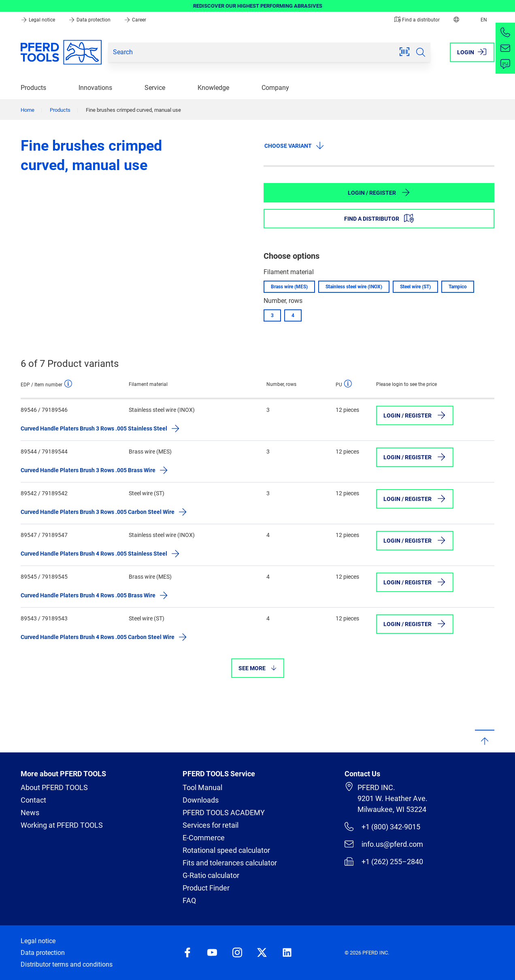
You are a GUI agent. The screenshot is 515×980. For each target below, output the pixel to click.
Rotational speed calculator (226, 850)
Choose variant (295, 145)
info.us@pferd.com (384, 844)
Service (155, 88)
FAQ (189, 900)
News (30, 813)
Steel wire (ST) (415, 287)
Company (275, 88)
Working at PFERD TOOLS (62, 825)
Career (135, 20)
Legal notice (38, 20)
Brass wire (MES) (289, 287)
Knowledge (213, 88)
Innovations (95, 88)
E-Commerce (204, 838)
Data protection (90, 20)
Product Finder (206, 888)
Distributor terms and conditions (67, 964)
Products (33, 88)
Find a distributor (417, 20)
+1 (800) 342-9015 (382, 827)
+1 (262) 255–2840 (384, 861)
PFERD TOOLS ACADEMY (224, 813)
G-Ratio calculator (211, 875)
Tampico (458, 287)
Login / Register (379, 192)
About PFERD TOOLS (54, 787)
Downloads (201, 800)
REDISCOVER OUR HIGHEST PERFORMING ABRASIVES (258, 6)
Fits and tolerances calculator (230, 863)
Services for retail (211, 825)
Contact (33, 800)
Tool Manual (202, 787)
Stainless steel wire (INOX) (354, 287)
